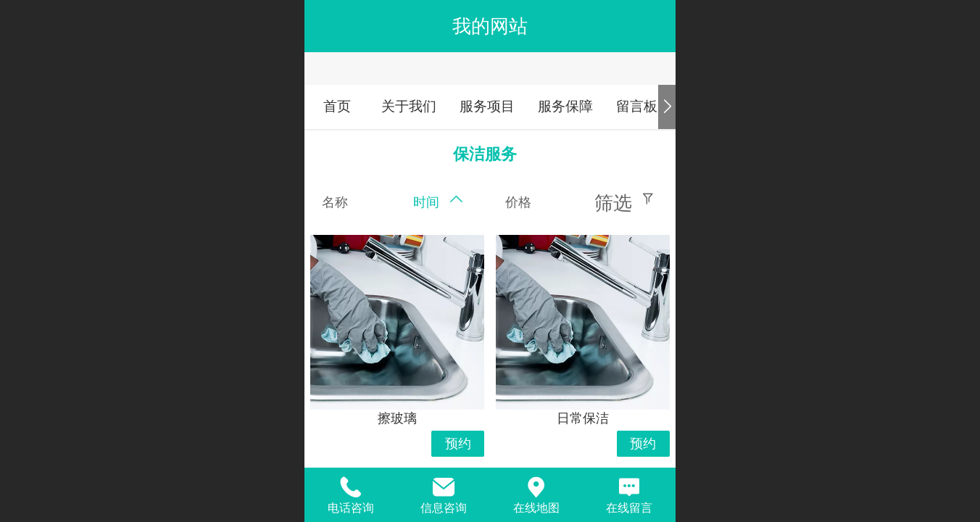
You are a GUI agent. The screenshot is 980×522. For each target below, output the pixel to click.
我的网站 (490, 26)
